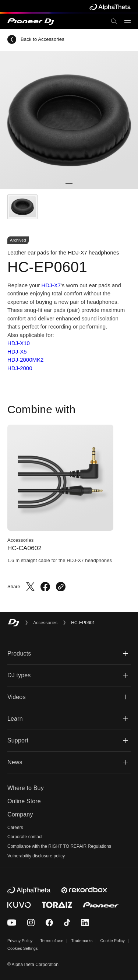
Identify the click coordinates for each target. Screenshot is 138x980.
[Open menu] (128, 22)
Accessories (45, 623)
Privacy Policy (20, 941)
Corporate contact (25, 837)
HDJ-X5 (17, 352)
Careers (15, 828)
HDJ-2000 (20, 368)
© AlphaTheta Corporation (33, 965)
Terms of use (52, 941)
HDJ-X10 (19, 343)
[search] (114, 21)
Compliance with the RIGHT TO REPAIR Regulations (59, 846)
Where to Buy (26, 788)
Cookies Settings (22, 949)
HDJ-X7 (51, 285)
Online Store (24, 801)
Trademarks (82, 941)
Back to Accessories (36, 39)
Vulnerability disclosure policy (36, 856)
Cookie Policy (112, 941)
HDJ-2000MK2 (25, 360)
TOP (122, 964)
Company (20, 814)
